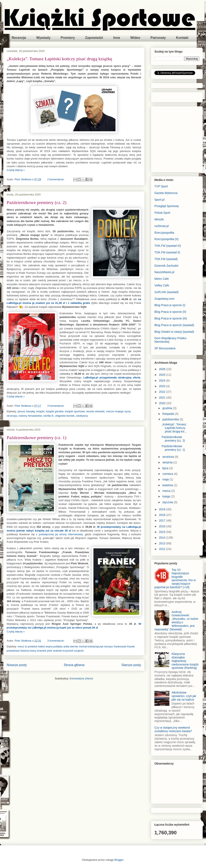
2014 (163, 538)
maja (166, 479)
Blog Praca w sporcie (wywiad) (174, 325)
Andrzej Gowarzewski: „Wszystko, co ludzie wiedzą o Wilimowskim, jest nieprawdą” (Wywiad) (176, 621)
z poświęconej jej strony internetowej (59, 534)
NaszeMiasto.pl (164, 272)
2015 (163, 532)
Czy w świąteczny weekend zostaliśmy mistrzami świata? (173, 729)
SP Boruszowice (165, 348)
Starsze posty (131, 665)
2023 (163, 386)
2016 (163, 526)
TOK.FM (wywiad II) (167, 252)
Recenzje (19, 38)
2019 (163, 509)
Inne (117, 38)
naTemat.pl (161, 226)
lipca (166, 468)
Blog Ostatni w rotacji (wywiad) (174, 332)
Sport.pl (159, 200)
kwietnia (168, 485)
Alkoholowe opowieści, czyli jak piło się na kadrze (184, 696)
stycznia (168, 502)
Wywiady (43, 38)
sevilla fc (48, 416)
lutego (167, 496)
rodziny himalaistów (30, 416)
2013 (163, 543)
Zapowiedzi (94, 38)
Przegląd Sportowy (167, 206)
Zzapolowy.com (164, 299)
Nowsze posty (17, 665)
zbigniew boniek (65, 416)
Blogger (119, 860)
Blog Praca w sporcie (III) (171, 318)
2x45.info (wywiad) (166, 292)
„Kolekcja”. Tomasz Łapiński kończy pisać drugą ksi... (174, 428)
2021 (163, 398)
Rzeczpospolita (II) (166, 239)
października (171, 419)
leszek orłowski (95, 411)
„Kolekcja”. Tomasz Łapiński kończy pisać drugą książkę (59, 59)
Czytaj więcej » (16, 170)
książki (40, 411)
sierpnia (168, 462)
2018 (163, 515)
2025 (163, 375)
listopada (169, 414)
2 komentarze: (56, 179)
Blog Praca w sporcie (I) (170, 305)
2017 (163, 521)
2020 (163, 403)
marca (167, 491)
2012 (163, 549)
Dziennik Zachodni (166, 266)
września (168, 457)
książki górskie (55, 411)
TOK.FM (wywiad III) (168, 246)
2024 (163, 381)
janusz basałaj (26, 411)
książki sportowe (75, 411)
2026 (163, 369)
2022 (163, 392)
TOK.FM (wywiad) (166, 259)
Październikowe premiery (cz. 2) (37, 202)
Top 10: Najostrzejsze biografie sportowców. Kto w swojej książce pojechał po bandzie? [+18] (175, 578)
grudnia (168, 408)
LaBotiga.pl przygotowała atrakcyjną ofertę (112, 378)
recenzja (12, 416)
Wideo (135, 38)
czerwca (168, 474)
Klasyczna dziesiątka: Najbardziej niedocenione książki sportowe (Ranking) (185, 661)
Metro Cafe (162, 279)
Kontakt (182, 38)
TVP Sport (161, 186)
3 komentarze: (56, 406)
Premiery (68, 38)
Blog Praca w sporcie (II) (170, 312)
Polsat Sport (162, 213)
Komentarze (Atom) (81, 678)
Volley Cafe (162, 285)
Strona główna (74, 665)
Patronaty (158, 38)
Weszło (159, 219)
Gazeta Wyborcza (166, 193)
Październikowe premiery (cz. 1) (37, 438)
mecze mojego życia (118, 411)
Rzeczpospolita (164, 233)
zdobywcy (82, 416)
